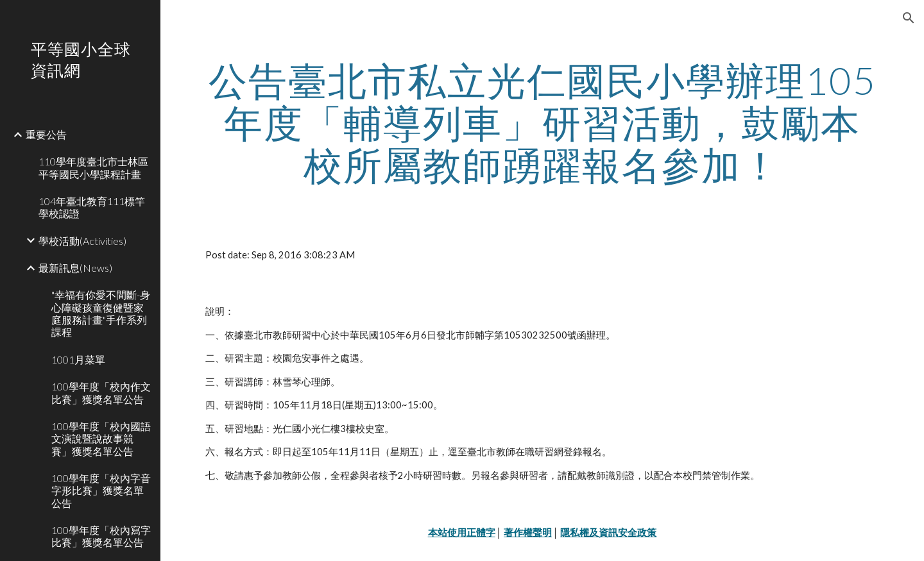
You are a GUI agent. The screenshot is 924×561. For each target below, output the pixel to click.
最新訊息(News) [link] (75, 268)
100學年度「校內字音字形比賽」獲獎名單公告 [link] (101, 490)
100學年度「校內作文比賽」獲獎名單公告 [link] (101, 392)
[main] (543, 122)
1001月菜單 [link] (78, 359)
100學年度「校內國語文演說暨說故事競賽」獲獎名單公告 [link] (101, 439)
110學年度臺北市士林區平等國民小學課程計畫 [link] (93, 167)
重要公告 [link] (46, 134)
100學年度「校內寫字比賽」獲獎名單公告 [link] (101, 536)
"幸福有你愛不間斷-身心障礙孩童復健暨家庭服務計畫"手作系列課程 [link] (101, 313)
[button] (909, 18)
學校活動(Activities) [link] (82, 241)
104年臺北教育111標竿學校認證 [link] (92, 207)
